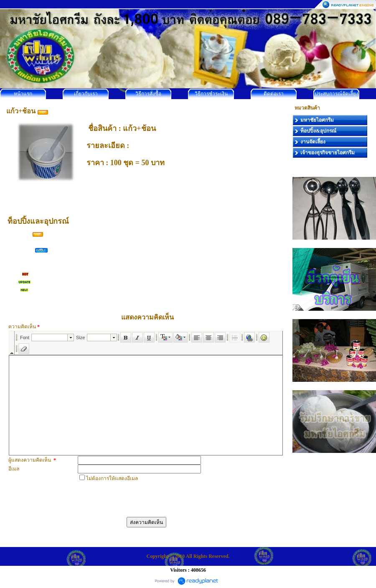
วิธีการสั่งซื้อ (148, 94)
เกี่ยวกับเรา (86, 94)
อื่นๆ (14, 289)
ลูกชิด (16, 258)
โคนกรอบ (20, 234)
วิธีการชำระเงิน (211, 94)
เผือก (15, 274)
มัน (13, 281)
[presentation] (141, 499)
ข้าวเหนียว (21, 250)
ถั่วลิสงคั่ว (20, 242)
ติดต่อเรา (274, 94)
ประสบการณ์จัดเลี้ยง (337, 94)
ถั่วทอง (17, 266)
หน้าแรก (23, 94)
